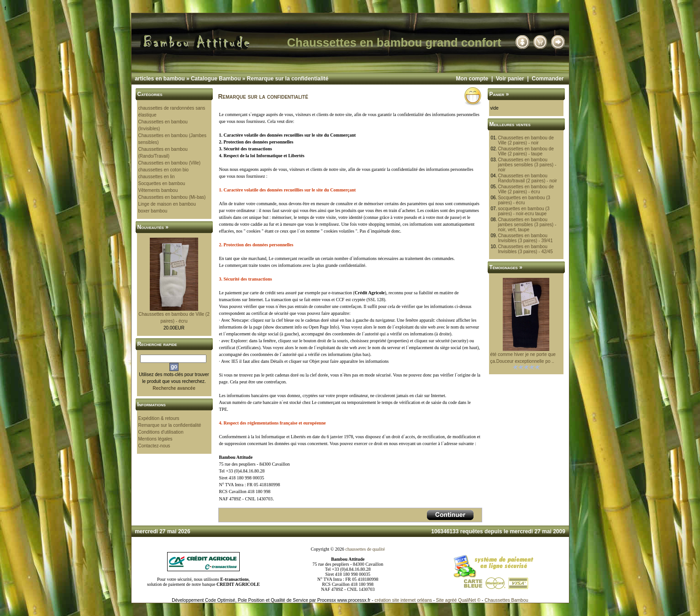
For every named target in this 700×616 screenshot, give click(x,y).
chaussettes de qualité (365, 549)
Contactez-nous (154, 446)
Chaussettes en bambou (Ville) (170, 163)
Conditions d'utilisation (161, 432)
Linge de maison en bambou (167, 204)
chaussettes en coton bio (164, 170)
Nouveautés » (153, 227)
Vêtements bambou (158, 190)
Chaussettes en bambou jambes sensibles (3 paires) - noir (527, 165)
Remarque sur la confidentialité (288, 79)
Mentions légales (155, 439)
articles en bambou (160, 79)
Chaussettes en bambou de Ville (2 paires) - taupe (526, 151)
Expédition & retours (159, 418)
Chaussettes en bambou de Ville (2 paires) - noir (526, 140)
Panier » (499, 94)
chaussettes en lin (157, 177)
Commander (547, 79)
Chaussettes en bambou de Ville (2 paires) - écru (526, 189)
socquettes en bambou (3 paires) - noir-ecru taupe (524, 211)
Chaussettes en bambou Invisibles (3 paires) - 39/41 (525, 238)
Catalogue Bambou (216, 79)
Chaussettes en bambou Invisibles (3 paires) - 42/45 (525, 249)
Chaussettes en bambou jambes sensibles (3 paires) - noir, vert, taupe (527, 225)
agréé (451, 600)
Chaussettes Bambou (506, 600)
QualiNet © (469, 600)
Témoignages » (506, 267)
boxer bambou (153, 211)
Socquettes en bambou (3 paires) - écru (524, 200)
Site (440, 600)
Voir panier (510, 79)
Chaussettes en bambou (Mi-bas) (172, 197)
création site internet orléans (403, 600)
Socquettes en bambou (162, 183)
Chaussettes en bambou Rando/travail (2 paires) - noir (527, 178)
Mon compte (472, 79)
